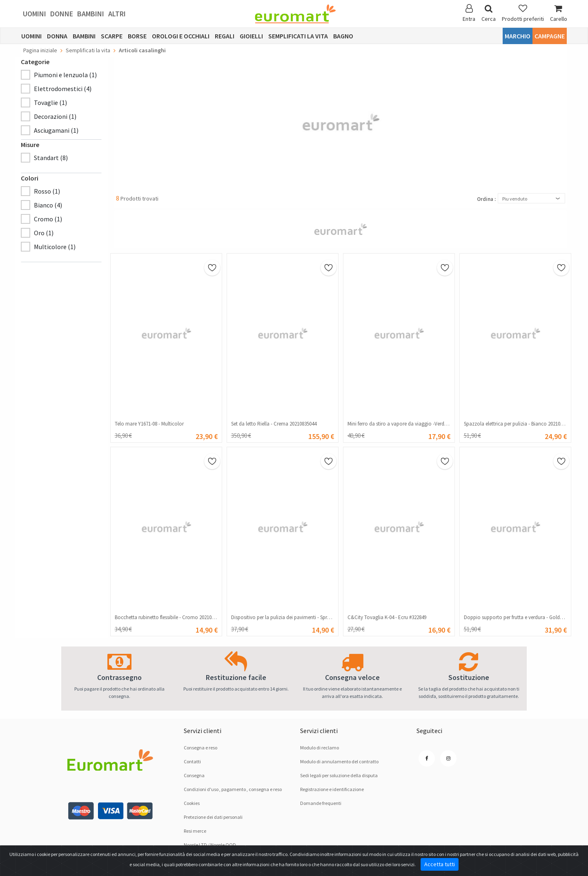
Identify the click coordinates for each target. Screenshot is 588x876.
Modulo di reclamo (320, 748)
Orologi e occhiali (181, 36)
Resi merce (195, 831)
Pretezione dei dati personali (213, 817)
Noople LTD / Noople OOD (210, 845)
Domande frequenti (321, 803)
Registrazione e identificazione (332, 789)
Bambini (91, 14)
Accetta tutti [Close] (440, 864)
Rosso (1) (47, 191)
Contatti (192, 761)
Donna (57, 36)
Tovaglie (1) (50, 103)
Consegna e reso (200, 748)
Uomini (35, 14)
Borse (137, 36)
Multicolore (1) (55, 247)
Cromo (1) (48, 219)
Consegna (194, 775)
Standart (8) (51, 158)
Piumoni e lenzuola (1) (65, 75)
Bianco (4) (48, 205)
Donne (62, 14)
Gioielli (251, 36)
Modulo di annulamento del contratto (339, 761)
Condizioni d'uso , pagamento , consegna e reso (233, 789)
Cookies (192, 803)
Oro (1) (44, 233)
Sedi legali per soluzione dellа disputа (339, 775)
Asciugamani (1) (56, 130)
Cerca (489, 13)
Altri (117, 14)
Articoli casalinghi (142, 50)
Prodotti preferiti (523, 13)
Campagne (550, 36)
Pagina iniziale (40, 50)
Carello (559, 13)
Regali (225, 36)
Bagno (343, 36)
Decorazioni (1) (55, 116)
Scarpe (112, 36)
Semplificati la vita (298, 36)
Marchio (518, 36)
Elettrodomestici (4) (63, 89)
